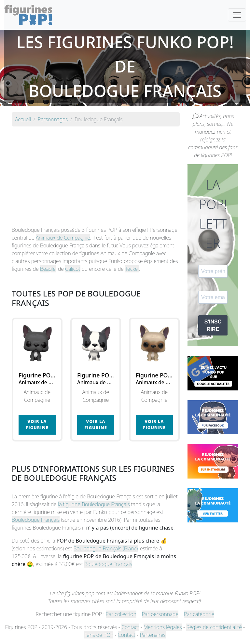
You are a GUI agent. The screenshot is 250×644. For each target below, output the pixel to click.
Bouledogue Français (36, 520)
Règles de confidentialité (214, 627)
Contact (130, 627)
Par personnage (160, 614)
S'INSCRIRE (213, 325)
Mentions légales (163, 627)
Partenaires (153, 635)
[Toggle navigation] (237, 15)
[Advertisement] (96, 177)
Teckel (132, 269)
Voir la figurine (37, 424)
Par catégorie (199, 614)
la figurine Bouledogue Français (94, 504)
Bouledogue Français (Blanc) (106, 548)
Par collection (121, 614)
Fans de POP (99, 635)
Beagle (48, 269)
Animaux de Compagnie (63, 238)
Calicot (73, 269)
